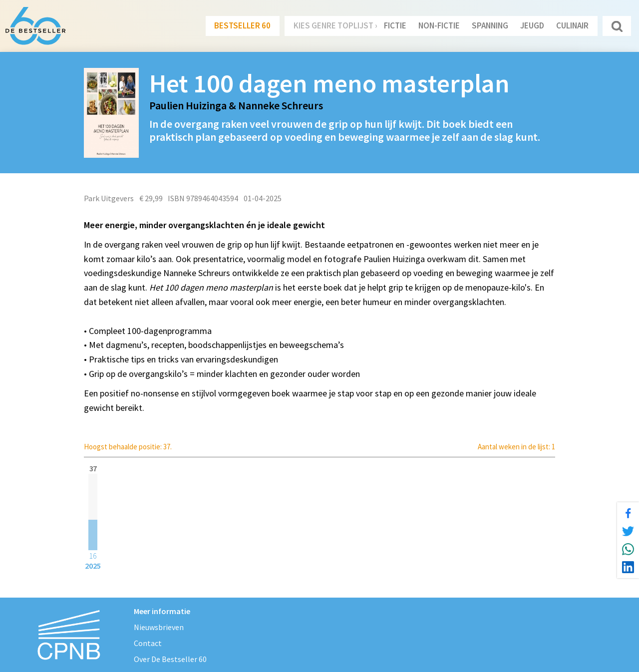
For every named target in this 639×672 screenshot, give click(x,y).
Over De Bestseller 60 (170, 659)
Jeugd (532, 25)
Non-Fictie (439, 25)
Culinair (572, 25)
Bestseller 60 (242, 25)
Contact (148, 643)
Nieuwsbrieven (159, 627)
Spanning (490, 25)
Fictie (395, 25)
